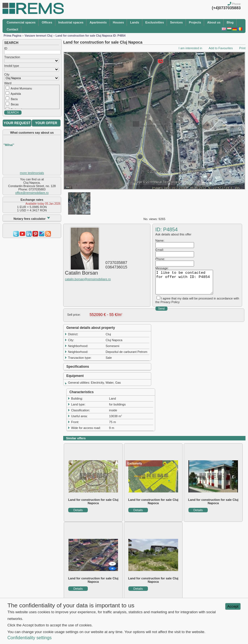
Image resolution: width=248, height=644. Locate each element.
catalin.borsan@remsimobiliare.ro (88, 279)
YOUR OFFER (46, 123)
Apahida (16, 94)
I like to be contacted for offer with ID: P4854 (184, 282)
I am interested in (190, 48)
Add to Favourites (221, 48)
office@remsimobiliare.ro (32, 193)
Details (78, 510)
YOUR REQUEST (17, 123)
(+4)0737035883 (226, 8)
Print (242, 48)
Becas (15, 104)
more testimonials (32, 173)
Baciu (14, 99)
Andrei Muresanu (21, 89)
